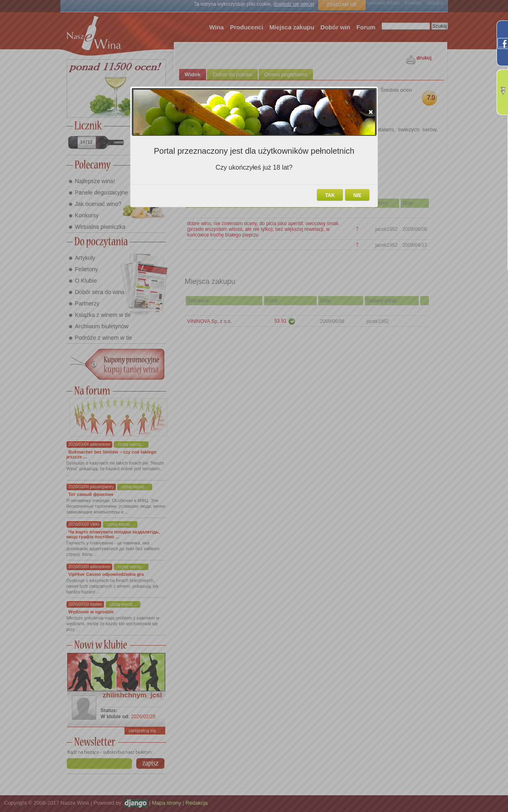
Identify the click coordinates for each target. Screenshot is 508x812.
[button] (371, 112)
